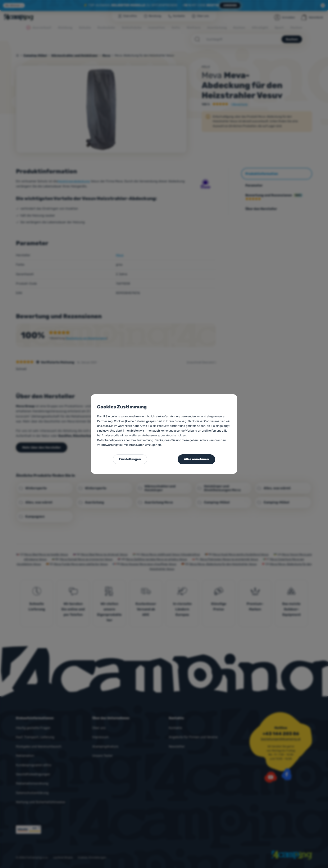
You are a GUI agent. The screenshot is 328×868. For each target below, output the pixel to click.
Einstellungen (130, 459)
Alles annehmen (196, 459)
